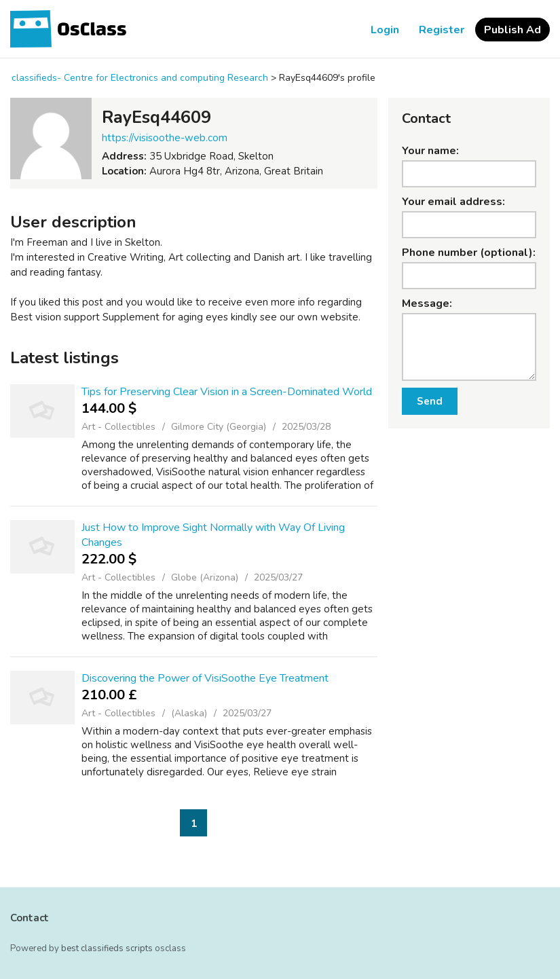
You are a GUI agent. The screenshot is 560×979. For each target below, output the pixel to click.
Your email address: (453, 202)
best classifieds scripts (107, 948)
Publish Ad (512, 30)
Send (430, 401)
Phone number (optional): (469, 253)
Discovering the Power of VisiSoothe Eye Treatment (205, 678)
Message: (427, 303)
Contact (30, 918)
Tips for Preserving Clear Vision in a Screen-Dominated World (227, 392)
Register (442, 30)
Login (385, 30)
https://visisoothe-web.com (165, 138)
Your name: (430, 151)
